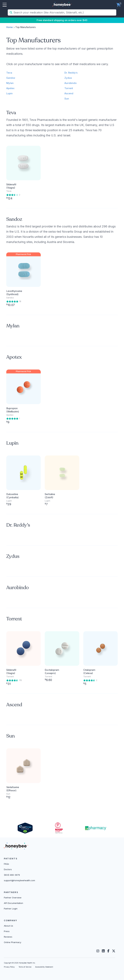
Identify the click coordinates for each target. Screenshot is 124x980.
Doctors (8, 869)
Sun (67, 99)
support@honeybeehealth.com (19, 880)
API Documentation (13, 903)
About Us (8, 926)
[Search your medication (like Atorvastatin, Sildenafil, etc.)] (65, 12)
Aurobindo (70, 83)
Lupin (9, 93)
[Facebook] (108, 951)
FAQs (6, 864)
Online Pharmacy (13, 942)
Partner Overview (13, 898)
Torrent (69, 88)
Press (7, 931)
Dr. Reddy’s (71, 73)
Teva (9, 73)
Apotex (10, 88)
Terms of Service (25, 967)
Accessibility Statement (44, 967)
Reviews (8, 937)
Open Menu (5, 5)
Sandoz (11, 78)
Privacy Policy (9, 967)
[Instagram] (98, 951)
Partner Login (11, 909)
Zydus (68, 78)
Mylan (10, 83)
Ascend (69, 93)
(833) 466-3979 (12, 875)
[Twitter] (114, 951)
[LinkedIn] (103, 951)
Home (10, 27)
